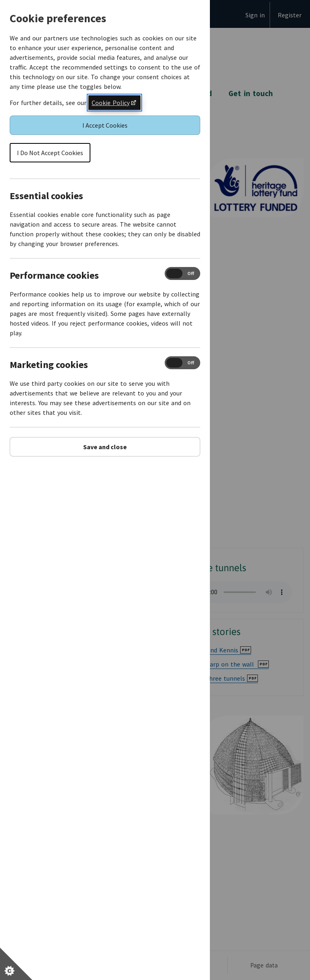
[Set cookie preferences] (16, 964)
